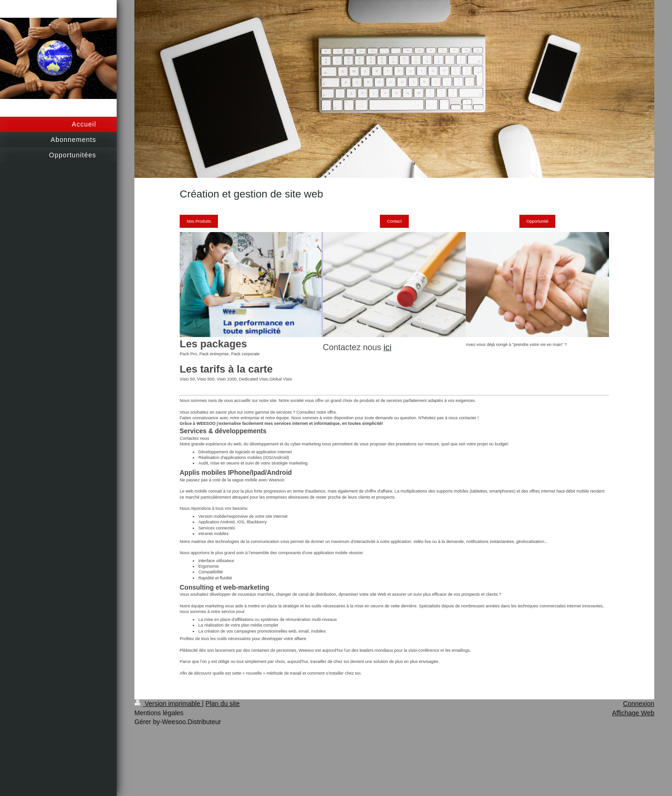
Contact (394, 221)
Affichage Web (633, 713)
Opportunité (538, 221)
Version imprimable (168, 704)
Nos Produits (199, 221)
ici (388, 347)
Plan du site (222, 704)
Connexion (639, 704)
